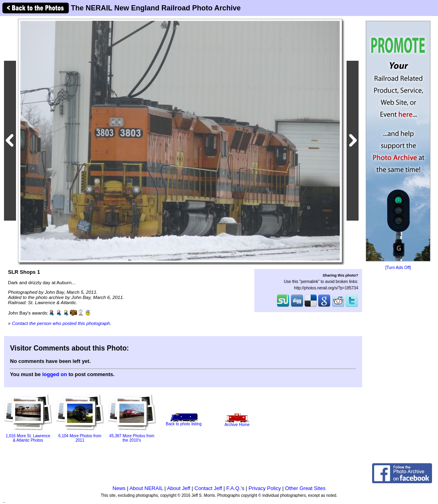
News (119, 488)
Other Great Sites (305, 488)
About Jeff (178, 488)
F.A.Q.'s (235, 488)
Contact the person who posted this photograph (61, 323)
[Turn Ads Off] (398, 268)
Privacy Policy (265, 488)
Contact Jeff (208, 488)
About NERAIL (146, 488)
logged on (55, 374)
